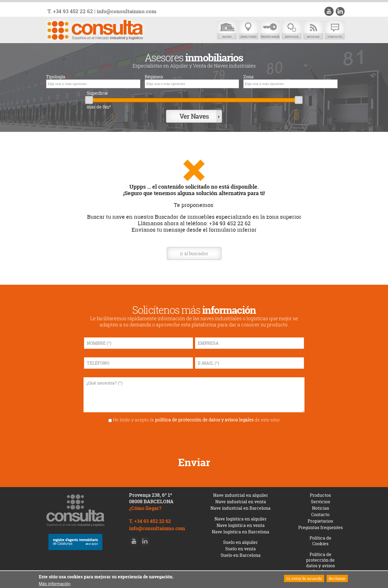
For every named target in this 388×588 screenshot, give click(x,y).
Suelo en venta (240, 549)
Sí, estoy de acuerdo (304, 578)
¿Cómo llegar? (145, 508)
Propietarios (270, 30)
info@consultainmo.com (127, 11)
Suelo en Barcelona (241, 555)
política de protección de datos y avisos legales (204, 420)
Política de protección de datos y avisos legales (321, 563)
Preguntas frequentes (321, 527)
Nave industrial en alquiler (241, 495)
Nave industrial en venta (241, 502)
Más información (55, 584)
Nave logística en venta (241, 525)
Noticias (313, 30)
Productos (320, 495)
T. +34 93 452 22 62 (70, 11)
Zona (248, 77)
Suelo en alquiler (240, 542)
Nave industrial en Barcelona (240, 508)
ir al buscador (194, 253)
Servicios (292, 30)
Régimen (154, 77)
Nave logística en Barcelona (240, 532)
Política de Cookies (321, 541)
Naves (227, 30)
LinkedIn (340, 11)
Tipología (56, 77)
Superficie (97, 93)
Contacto (335, 30)
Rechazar (337, 578)
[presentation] (194, 438)
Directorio (248, 30)
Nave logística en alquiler (241, 519)
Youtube (329, 11)
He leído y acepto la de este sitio (196, 420)
